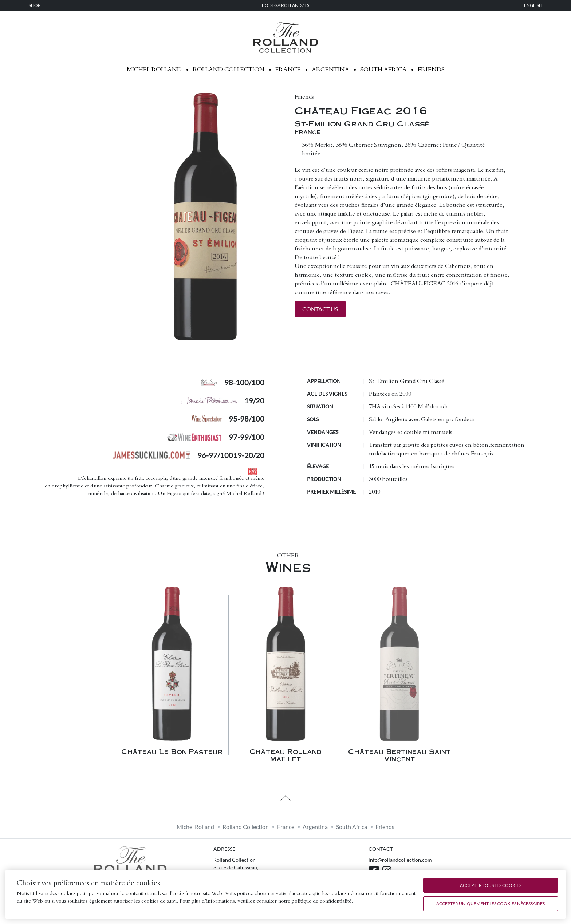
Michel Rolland (154, 70)
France (288, 70)
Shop (35, 5)
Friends (431, 70)
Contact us (320, 309)
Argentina (330, 70)
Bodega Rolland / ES (285, 5)
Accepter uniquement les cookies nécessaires (491, 903)
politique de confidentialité (322, 901)
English (533, 5)
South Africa (383, 70)
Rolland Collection (229, 70)
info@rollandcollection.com (400, 860)
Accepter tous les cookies (491, 885)
